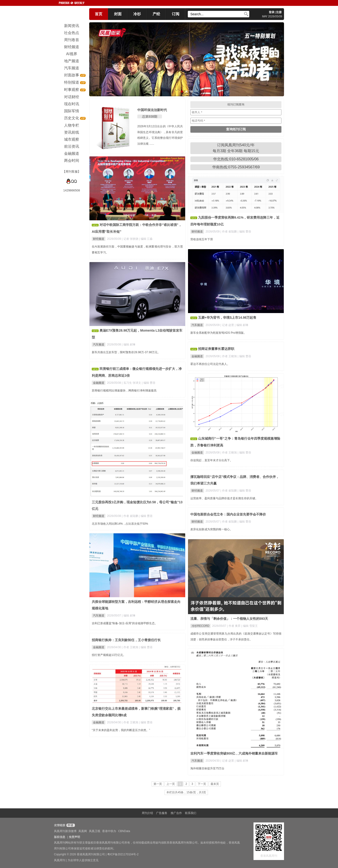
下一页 (202, 784)
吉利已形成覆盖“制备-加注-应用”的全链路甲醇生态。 (125, 623)
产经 (156, 14)
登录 (272, 12)
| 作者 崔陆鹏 (229, 232)
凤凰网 (83, 831)
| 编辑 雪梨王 (250, 626)
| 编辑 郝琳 (242, 325)
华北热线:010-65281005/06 (236, 159)
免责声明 (74, 837)
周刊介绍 (147, 813)
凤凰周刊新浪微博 (65, 831)
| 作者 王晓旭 (229, 356)
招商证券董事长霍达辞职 (216, 349)
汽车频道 (197, 325)
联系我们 (191, 813)
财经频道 (99, 239)
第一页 (158, 784)
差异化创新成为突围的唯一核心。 (211, 529)
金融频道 (197, 356)
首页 (99, 14)
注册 (279, 12)
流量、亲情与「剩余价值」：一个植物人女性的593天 (229, 619)
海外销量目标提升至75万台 (207, 768)
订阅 (176, 14)
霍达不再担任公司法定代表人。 (210, 364)
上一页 (171, 784)
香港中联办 (109, 831)
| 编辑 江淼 (146, 239)
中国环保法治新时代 (152, 110)
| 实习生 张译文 (132, 383)
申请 (70, 825)
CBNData (124, 831)
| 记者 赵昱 (228, 325)
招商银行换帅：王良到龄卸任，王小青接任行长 (126, 640)
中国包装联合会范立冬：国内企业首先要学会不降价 (228, 514)
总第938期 (150, 116)
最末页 (215, 784)
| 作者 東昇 (234, 626)
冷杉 (137, 14)
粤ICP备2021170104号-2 (123, 854)
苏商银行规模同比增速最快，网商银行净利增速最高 (124, 391)
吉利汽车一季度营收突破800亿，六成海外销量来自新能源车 (234, 753)
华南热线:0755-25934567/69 (236, 167)
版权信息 (60, 837)
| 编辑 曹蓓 (244, 232)
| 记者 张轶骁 (130, 239)
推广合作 (176, 813)
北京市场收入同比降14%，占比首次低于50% (120, 524)
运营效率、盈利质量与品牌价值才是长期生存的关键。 (224, 498)
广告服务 (162, 813)
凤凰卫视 (95, 831)
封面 (118, 14)
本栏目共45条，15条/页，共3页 (186, 792)
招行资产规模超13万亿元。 (109, 655)
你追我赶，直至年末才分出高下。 (211, 460)
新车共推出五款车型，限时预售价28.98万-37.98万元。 (126, 352)
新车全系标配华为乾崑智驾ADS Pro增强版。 (218, 333)
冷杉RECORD (200, 626)
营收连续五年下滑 (202, 239)
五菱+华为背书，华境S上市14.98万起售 (227, 318)
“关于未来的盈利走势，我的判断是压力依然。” (121, 730)
